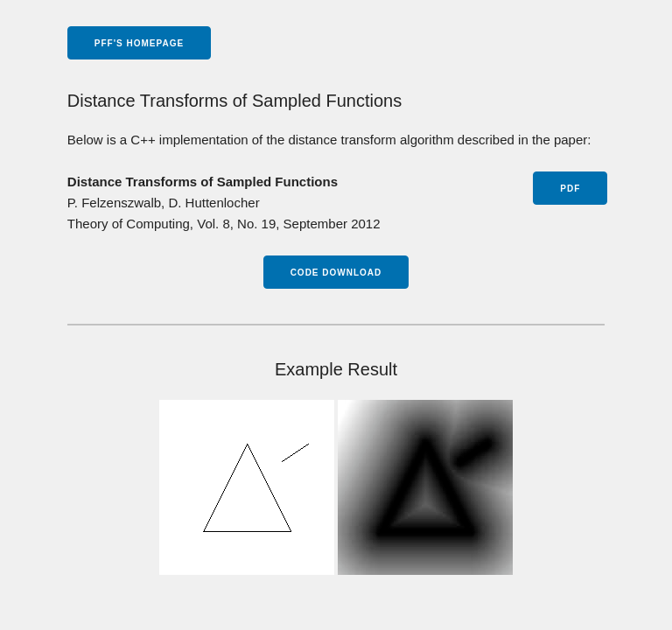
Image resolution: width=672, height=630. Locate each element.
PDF (570, 189)
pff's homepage (139, 43)
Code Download (336, 273)
